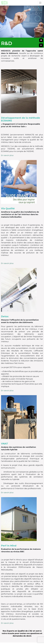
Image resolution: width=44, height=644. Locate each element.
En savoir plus (7, 155)
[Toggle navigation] (40, 3)
